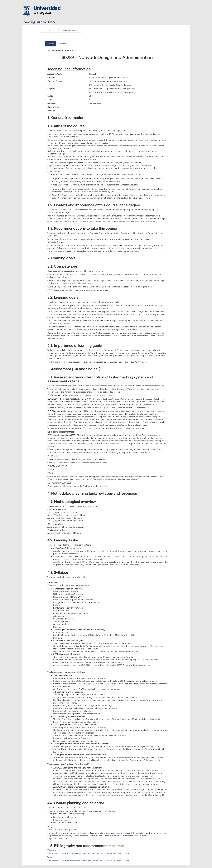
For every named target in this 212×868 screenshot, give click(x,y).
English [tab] (51, 44)
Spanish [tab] (62, 44)
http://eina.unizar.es (121, 836)
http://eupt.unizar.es (57, 838)
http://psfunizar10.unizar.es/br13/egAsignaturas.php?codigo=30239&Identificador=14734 (88, 861)
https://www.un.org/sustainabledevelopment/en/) (71, 165)
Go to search (48, 30)
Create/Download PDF (69, 30)
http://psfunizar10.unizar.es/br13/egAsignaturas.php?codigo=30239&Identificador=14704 (88, 854)
